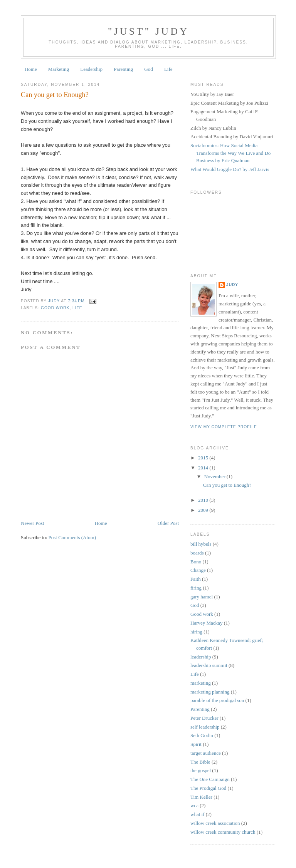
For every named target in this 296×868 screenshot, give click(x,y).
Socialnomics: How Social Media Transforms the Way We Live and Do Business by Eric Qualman (230, 153)
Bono (196, 562)
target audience (206, 753)
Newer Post (32, 523)
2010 (204, 500)
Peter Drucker (204, 718)
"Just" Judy (149, 31)
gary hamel (202, 597)
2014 (204, 468)
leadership (201, 657)
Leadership (91, 69)
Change (198, 570)
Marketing (59, 69)
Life (168, 69)
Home (31, 69)
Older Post (168, 523)
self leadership (205, 727)
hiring (196, 632)
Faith (196, 579)
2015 (204, 458)
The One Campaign (210, 779)
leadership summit (209, 665)
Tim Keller (201, 797)
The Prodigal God (208, 788)
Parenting (123, 69)
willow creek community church (223, 832)
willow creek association (215, 823)
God (148, 69)
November (215, 477)
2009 (204, 510)
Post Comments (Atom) (72, 537)
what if (197, 814)
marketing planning (210, 692)
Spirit (196, 744)
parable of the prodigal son (217, 700)
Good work (55, 308)
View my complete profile (224, 427)
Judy (232, 285)
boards (197, 553)
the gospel (201, 770)
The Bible (200, 762)
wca (194, 805)
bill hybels (201, 544)
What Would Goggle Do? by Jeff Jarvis (230, 169)
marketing (201, 683)
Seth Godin (202, 735)
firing (196, 588)
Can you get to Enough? (227, 485)
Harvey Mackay (206, 623)
